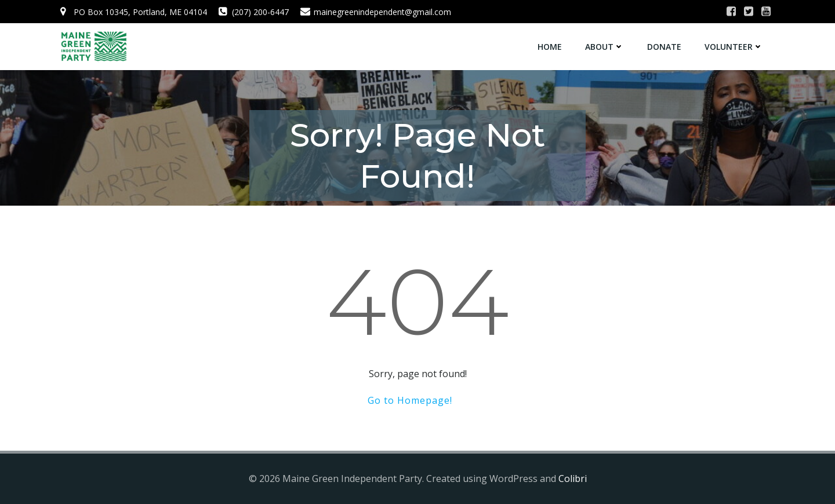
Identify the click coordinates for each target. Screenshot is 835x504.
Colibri (573, 479)
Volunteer (734, 47)
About (605, 47)
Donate (664, 47)
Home (550, 47)
